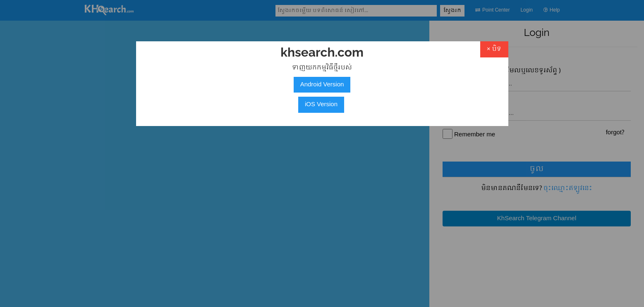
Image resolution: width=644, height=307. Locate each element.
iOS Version (321, 105)
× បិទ (494, 49)
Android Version (322, 85)
